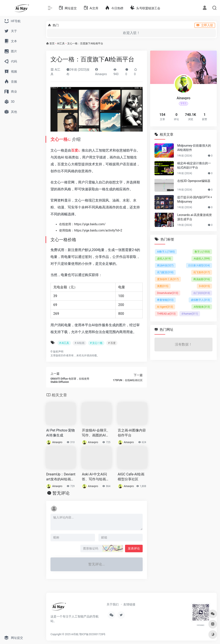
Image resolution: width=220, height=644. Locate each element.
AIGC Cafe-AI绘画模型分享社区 (131, 477)
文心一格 (59, 139)
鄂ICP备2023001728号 (92, 634)
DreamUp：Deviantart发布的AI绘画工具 (61, 477)
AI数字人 (166, 252)
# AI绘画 (79, 343)
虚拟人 (164, 259)
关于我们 (113, 604)
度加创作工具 (168, 279)
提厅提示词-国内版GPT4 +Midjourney (195, 199)
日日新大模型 (199, 265)
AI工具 (61, 43)
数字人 (202, 252)
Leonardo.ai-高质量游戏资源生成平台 (195, 217)
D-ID (204, 286)
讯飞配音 (165, 272)
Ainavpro (57, 442)
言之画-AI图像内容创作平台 (132, 433)
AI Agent (165, 307)
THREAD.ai (166, 314)
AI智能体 (202, 307)
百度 (75, 150)
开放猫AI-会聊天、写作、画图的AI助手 (96, 433)
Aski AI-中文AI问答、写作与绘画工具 (96, 477)
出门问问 (202, 293)
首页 (52, 43)
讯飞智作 (202, 272)
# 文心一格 (96, 343)
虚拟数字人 (200, 300)
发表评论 (134, 548)
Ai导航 (75, 634)
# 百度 (112, 343)
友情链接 (129, 604)
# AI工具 (64, 343)
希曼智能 (165, 300)
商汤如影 (202, 279)
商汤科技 (165, 265)
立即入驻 (205, 25)
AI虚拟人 (202, 259)
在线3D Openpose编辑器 (194, 181)
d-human (190, 314)
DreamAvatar (168, 293)
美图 (163, 286)
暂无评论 (61, 493)
